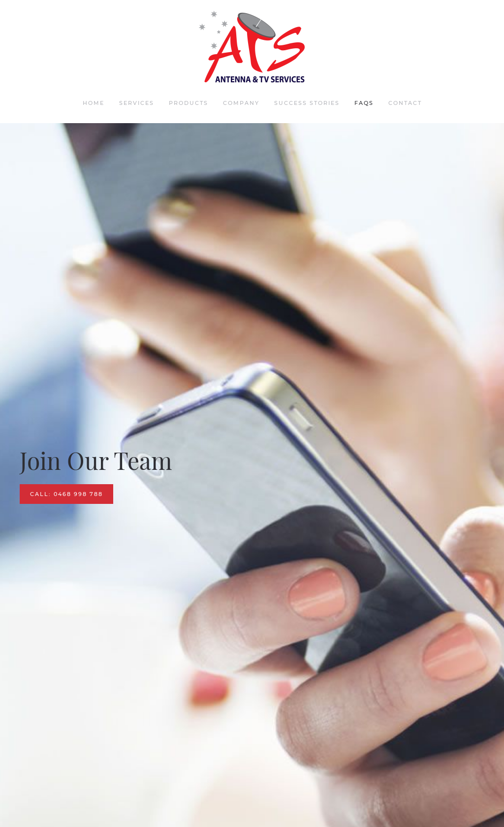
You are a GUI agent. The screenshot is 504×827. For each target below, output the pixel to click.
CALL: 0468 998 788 (66, 494)
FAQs (364, 103)
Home (94, 103)
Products (189, 103)
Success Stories (307, 103)
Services (137, 103)
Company (241, 103)
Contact (405, 103)
